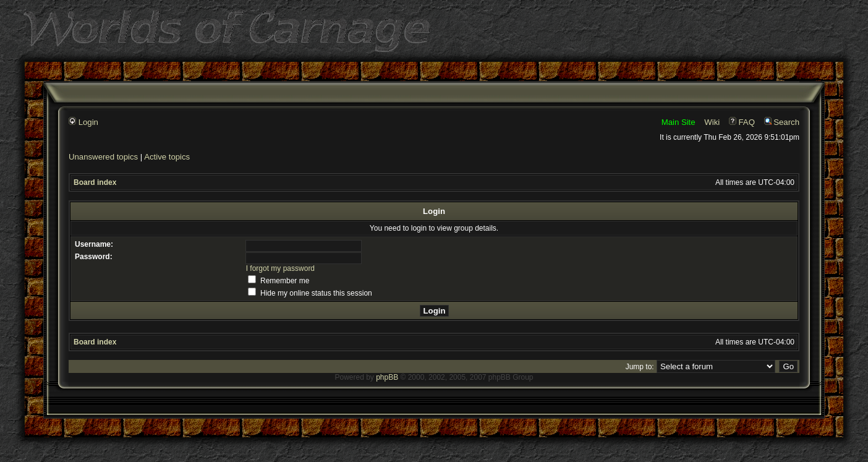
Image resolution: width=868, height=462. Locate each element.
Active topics (167, 157)
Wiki (712, 122)
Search (782, 122)
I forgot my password (280, 268)
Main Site (679, 122)
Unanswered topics (103, 157)
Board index (95, 182)
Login (83, 122)
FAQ (742, 122)
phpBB (387, 377)
